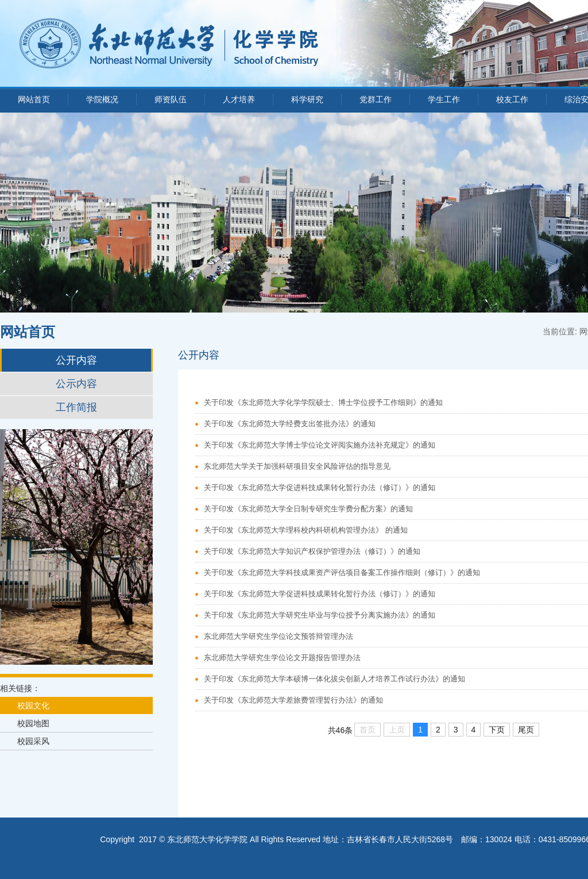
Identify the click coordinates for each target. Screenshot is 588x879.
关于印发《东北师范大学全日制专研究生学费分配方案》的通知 (308, 509)
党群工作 (376, 100)
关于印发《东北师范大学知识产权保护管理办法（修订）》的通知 (312, 551)
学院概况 (102, 100)
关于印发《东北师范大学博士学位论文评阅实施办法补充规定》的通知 (320, 445)
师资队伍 (171, 100)
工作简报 (76, 407)
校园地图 (33, 723)
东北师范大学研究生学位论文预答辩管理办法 (278, 636)
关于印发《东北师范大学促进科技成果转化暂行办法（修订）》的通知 (320, 487)
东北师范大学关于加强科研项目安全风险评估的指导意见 (297, 466)
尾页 (526, 730)
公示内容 (76, 384)
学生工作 (444, 100)
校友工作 (512, 100)
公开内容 (76, 360)
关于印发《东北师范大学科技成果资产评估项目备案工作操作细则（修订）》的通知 (342, 572)
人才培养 (239, 100)
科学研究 (307, 100)
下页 (497, 730)
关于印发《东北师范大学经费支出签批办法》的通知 (290, 424)
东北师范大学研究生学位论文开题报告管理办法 (282, 658)
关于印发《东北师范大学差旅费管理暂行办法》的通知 (293, 700)
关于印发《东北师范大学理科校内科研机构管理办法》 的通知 (306, 530)
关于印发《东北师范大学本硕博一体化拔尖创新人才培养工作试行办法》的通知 (334, 679)
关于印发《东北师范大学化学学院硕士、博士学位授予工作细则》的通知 (323, 402)
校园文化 (33, 705)
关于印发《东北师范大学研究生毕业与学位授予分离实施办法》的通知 (320, 615)
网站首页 (34, 100)
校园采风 (33, 741)
